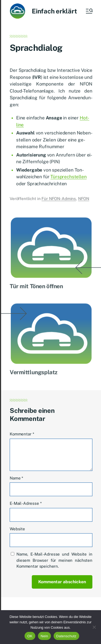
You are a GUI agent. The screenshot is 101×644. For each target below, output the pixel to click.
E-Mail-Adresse (26, 503)
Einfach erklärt (54, 11)
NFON (84, 200)
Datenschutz (66, 636)
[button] (89, 11)
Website (17, 529)
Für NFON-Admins (59, 200)
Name (16, 478)
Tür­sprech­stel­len (68, 178)
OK (30, 636)
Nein (44, 636)
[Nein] (94, 627)
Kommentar (22, 434)
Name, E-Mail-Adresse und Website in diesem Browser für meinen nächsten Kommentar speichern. (54, 560)
